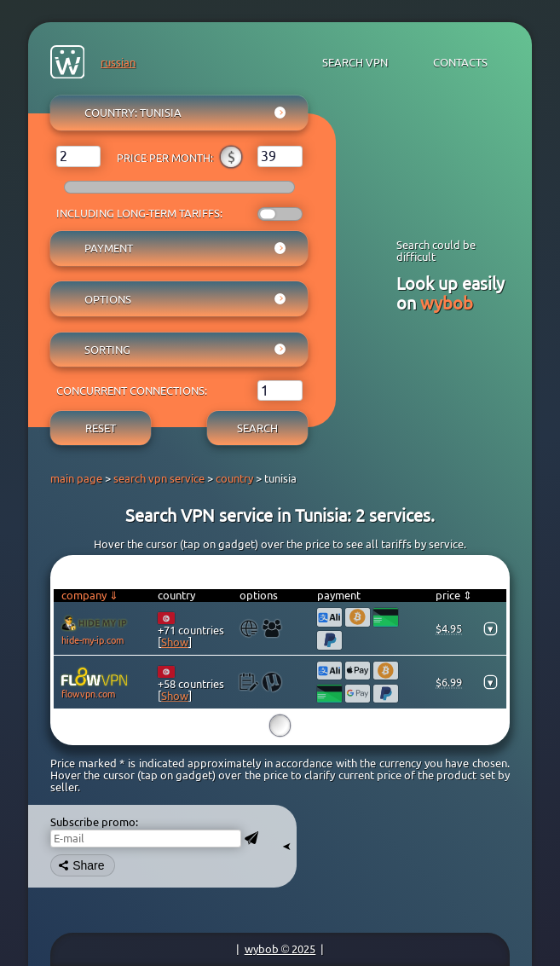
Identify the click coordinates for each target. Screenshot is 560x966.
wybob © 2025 (280, 949)
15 (280, 727)
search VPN (355, 62)
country (234, 478)
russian (118, 62)
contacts (460, 62)
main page (76, 478)
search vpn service (159, 478)
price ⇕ (454, 595)
